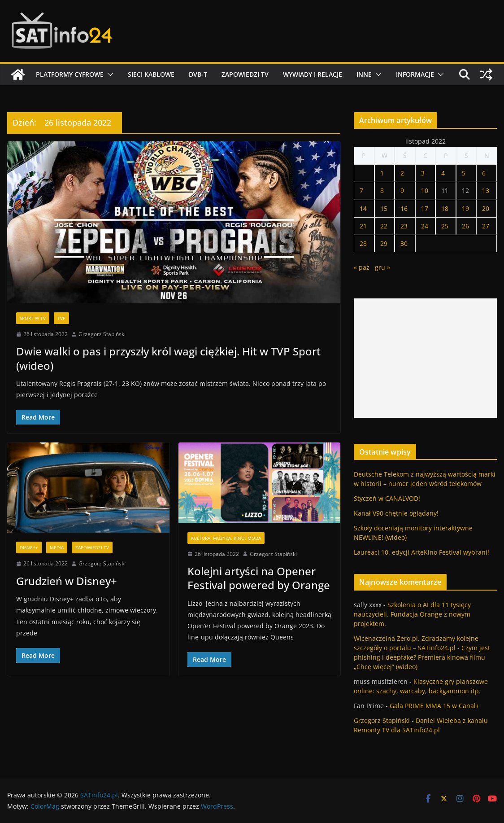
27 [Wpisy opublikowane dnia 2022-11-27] (486, 226)
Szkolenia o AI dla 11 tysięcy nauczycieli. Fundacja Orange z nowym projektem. (412, 614)
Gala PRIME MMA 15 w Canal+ (434, 706)
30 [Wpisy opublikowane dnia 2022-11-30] (404, 243)
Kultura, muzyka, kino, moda (226, 538)
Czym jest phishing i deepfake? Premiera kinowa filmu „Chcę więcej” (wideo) (422, 657)
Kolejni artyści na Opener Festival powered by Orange (259, 578)
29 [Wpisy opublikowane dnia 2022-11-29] (384, 243)
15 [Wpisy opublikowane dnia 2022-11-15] (384, 208)
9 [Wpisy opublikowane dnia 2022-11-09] (402, 190)
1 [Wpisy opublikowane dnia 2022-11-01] (382, 173)
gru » (382, 267)
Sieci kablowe (151, 74)
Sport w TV (33, 318)
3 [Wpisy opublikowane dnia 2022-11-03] (423, 173)
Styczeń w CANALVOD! (387, 498)
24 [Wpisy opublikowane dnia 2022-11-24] (425, 226)
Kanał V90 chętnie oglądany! (396, 513)
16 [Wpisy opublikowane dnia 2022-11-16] (404, 208)
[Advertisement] (425, 358)
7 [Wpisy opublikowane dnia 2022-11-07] (361, 190)
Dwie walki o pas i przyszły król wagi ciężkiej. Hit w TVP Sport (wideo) (168, 358)
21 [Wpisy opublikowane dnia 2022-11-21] (363, 226)
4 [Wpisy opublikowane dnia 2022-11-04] (443, 173)
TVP (61, 318)
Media (57, 547)
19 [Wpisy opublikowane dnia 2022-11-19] (465, 208)
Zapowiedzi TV (245, 74)
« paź (362, 267)
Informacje (415, 74)
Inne (364, 74)
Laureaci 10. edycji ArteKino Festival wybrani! (421, 552)
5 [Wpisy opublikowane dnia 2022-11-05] (464, 173)
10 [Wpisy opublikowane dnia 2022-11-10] (425, 190)
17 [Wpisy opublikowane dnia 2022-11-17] (425, 208)
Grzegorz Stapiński (102, 334)
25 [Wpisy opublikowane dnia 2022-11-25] (445, 226)
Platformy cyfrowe (70, 74)
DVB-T (198, 74)
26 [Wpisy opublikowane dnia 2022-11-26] (465, 226)
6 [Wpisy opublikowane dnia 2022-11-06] (484, 173)
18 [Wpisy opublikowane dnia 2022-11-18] (445, 208)
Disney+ (29, 547)
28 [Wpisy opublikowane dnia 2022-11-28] (363, 243)
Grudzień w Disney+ (67, 581)
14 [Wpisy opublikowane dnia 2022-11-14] (363, 208)
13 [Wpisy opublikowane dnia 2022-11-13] (486, 190)
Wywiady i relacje (313, 74)
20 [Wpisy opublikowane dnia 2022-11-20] (486, 208)
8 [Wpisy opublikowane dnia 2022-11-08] (382, 190)
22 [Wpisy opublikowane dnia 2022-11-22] (384, 226)
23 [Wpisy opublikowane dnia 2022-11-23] (404, 226)
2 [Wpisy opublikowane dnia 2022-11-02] (402, 173)
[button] (109, 74)
